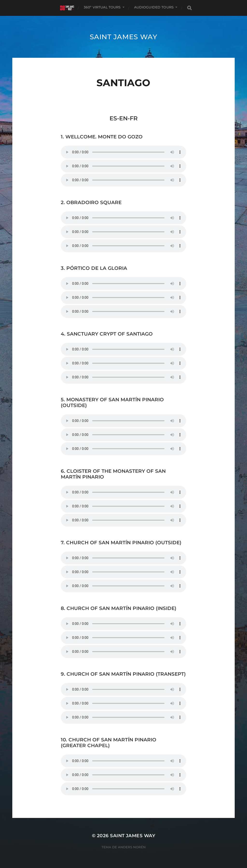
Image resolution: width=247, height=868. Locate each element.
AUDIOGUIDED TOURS (154, 7)
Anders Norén (132, 847)
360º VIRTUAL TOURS (102, 7)
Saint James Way (123, 37)
